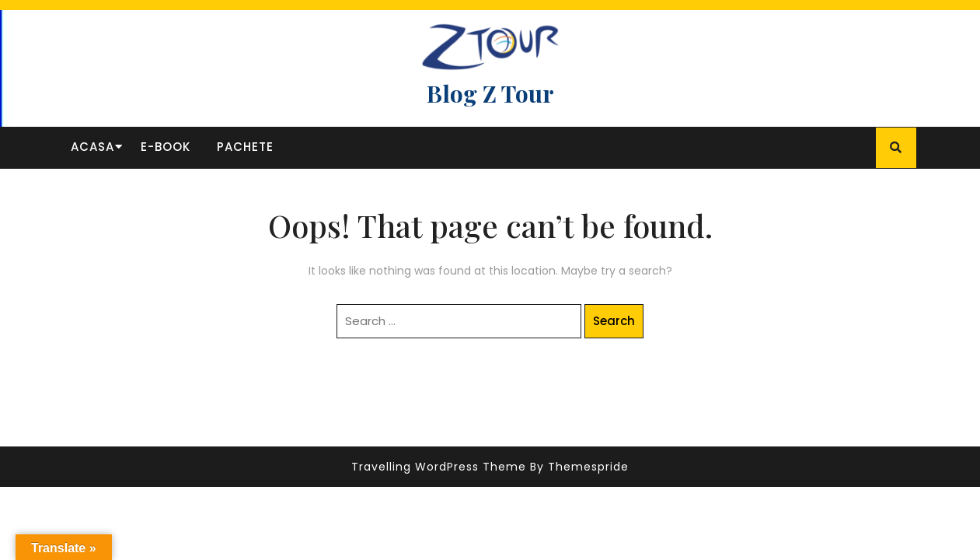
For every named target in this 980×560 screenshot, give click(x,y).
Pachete (245, 147)
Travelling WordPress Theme (439, 467)
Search (614, 321)
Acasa (92, 147)
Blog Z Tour (490, 93)
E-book (166, 147)
